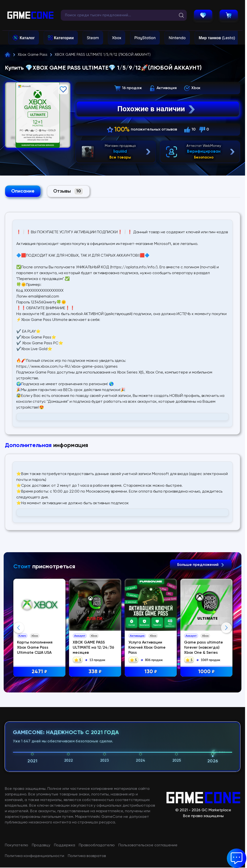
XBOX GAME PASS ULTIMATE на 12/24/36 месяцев (93, 648)
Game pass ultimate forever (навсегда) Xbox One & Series (203, 648)
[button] (237, 858)
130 (151, 672)
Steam (93, 38)
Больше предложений (201, 565)
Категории (64, 38)
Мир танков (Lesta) (217, 38)
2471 (39, 672)
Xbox (117, 38)
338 (95, 672)
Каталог (27, 38)
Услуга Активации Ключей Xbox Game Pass (147, 648)
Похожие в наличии (157, 109)
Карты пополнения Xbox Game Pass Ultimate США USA (35, 648)
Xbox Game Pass (33, 55)
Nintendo (177, 38)
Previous (19, 677)
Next (226, 677)
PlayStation (145, 38)
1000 (206, 672)
